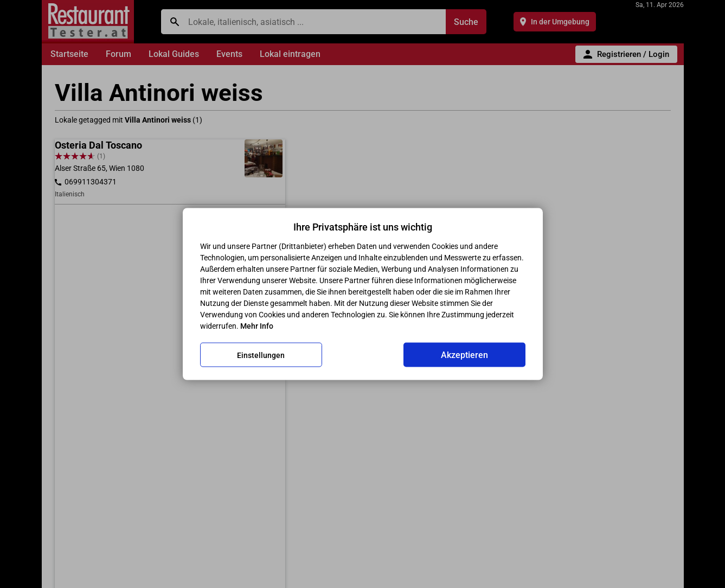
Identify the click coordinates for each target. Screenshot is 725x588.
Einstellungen (261, 355)
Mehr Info (257, 326)
